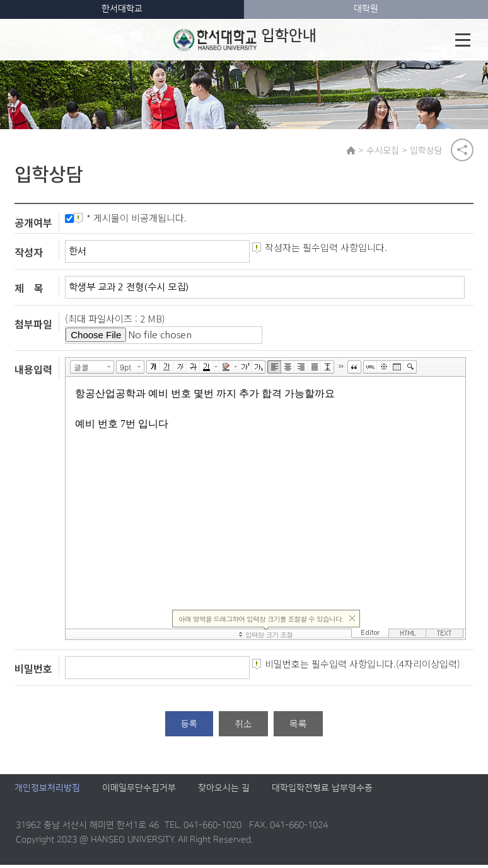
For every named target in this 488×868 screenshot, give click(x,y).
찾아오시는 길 (224, 791)
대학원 (366, 9)
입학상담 (429, 151)
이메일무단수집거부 (139, 791)
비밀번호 (33, 671)
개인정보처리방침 (47, 791)
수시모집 (385, 151)
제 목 (29, 291)
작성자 (29, 255)
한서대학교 (122, 9)
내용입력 (33, 372)
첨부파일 (33, 327)
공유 (462, 151)
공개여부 (33, 226)
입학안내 (245, 40)
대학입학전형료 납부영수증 (322, 791)
